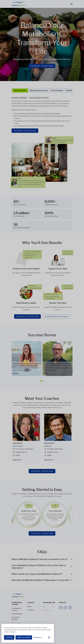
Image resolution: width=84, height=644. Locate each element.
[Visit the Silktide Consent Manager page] (49, 637)
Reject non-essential (24, 637)
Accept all (9, 637)
